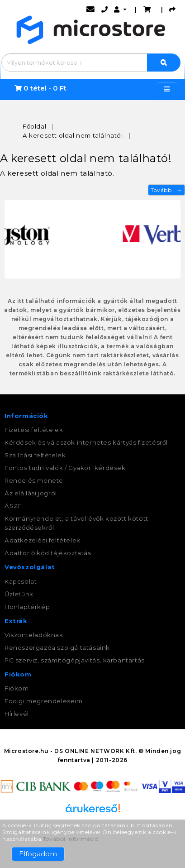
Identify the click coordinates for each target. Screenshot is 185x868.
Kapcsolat (21, 581)
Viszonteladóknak (34, 635)
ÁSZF (13, 506)
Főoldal (34, 126)
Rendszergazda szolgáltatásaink (57, 647)
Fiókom (17, 688)
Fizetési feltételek (34, 430)
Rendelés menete (34, 480)
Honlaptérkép (27, 607)
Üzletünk (19, 594)
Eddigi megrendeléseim (44, 701)
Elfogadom (38, 854)
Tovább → (166, 190)
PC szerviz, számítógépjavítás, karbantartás (75, 660)
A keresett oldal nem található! (73, 135)
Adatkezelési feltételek (43, 540)
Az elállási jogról (31, 493)
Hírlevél (17, 714)
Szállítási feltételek (35, 455)
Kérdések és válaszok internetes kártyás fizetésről (86, 442)
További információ (71, 839)
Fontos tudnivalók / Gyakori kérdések (65, 468)
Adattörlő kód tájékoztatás (48, 553)
